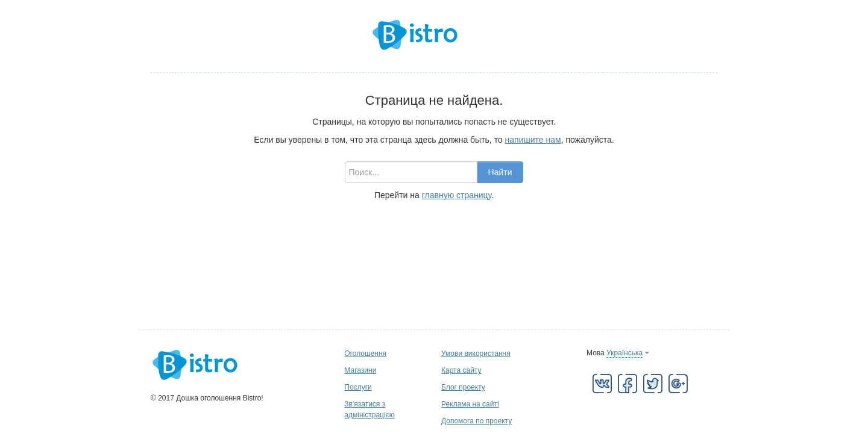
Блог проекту (463, 387)
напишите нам (533, 140)
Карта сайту (461, 370)
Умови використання (476, 353)
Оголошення (365, 353)
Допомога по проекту (476, 421)
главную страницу (457, 195)
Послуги (358, 387)
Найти (500, 172)
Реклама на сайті (470, 404)
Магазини (360, 370)
